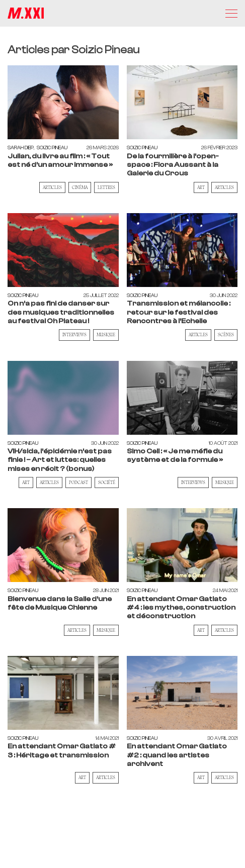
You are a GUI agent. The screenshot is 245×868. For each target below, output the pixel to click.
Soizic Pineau (52, 148)
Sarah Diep (21, 148)
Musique (106, 334)
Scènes (226, 334)
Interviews (74, 334)
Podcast (78, 482)
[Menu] (231, 14)
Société (107, 482)
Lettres (106, 187)
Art (201, 187)
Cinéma (80, 187)
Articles (52, 187)
